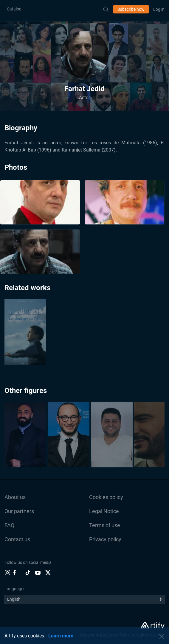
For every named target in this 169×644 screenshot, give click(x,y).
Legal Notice (104, 511)
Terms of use (105, 525)
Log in (159, 9)
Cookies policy (106, 497)
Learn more (61, 636)
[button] (85, 55)
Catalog (14, 9)
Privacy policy (105, 539)
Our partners (19, 511)
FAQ (9, 525)
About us (15, 497)
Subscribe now (131, 9)
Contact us (17, 539)
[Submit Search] (106, 9)
